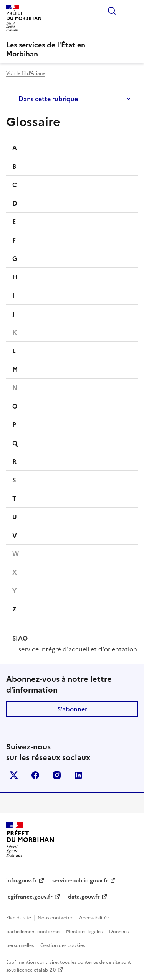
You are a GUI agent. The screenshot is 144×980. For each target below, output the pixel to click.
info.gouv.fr (22, 881)
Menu (133, 11)
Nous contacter (55, 918)
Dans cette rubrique (48, 99)
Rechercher (112, 11)
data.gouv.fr (84, 897)
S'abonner (72, 709)
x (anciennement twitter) (14, 775)
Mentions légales (84, 932)
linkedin (78, 775)
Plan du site (19, 918)
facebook (35, 775)
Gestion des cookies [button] (63, 945)
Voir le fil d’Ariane (26, 73)
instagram (57, 775)
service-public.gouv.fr (80, 881)
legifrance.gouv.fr (29, 897)
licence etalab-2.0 (36, 970)
